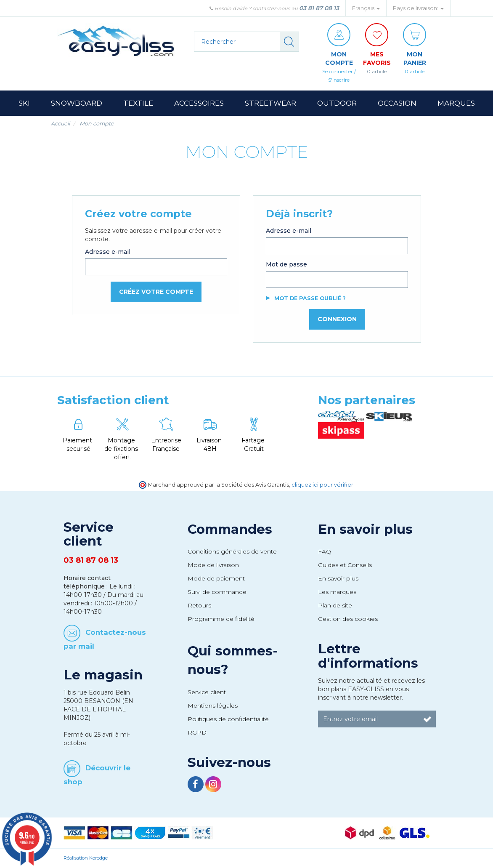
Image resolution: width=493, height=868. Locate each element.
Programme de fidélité (221, 619)
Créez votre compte (156, 292)
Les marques (337, 592)
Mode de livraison (213, 565)
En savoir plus (365, 529)
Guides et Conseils (345, 565)
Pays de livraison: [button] (418, 8)
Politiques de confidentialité (228, 719)
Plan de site (335, 605)
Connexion (337, 319)
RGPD (197, 732)
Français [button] (366, 8)
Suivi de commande (217, 592)
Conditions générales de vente (232, 551)
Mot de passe (286, 264)
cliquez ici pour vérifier (322, 485)
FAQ (325, 551)
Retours (199, 605)
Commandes (230, 529)
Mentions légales (213, 706)
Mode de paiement (216, 578)
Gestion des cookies (348, 619)
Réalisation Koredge (86, 858)
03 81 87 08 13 (319, 8)
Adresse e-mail (108, 252)
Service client (207, 692)
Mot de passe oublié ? (310, 298)
